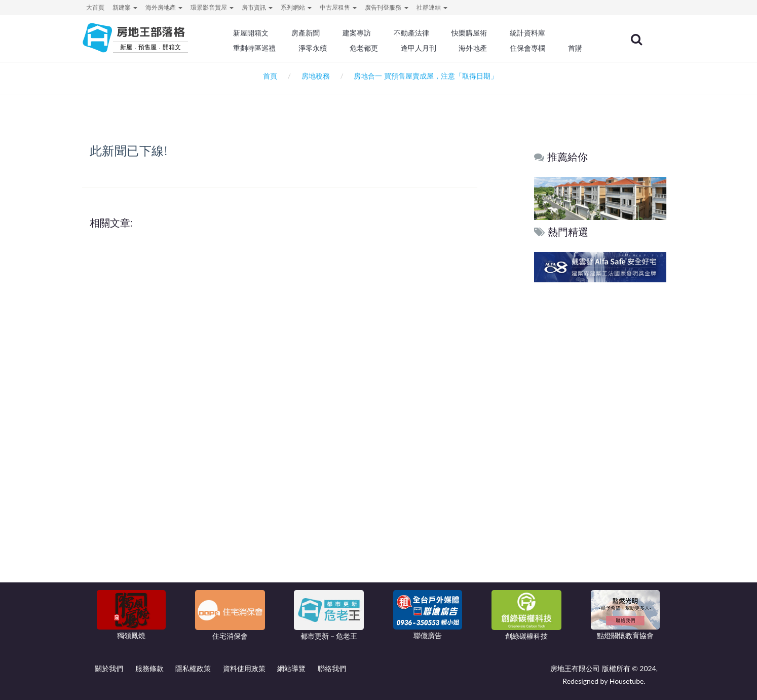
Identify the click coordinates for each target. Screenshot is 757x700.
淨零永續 (313, 48)
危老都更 (364, 48)
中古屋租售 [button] (338, 7)
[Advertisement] (601, 439)
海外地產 (473, 48)
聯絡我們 (332, 668)
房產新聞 (306, 33)
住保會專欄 (527, 48)
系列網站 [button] (296, 7)
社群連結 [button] (432, 7)
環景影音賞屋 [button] (212, 7)
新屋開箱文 (251, 33)
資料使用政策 (244, 668)
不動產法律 (411, 33)
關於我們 (109, 668)
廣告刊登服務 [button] (386, 7)
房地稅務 (316, 76)
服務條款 (149, 668)
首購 (575, 48)
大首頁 (95, 7)
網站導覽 (291, 668)
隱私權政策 (193, 668)
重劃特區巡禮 (255, 48)
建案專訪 (357, 33)
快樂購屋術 (469, 33)
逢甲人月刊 (419, 48)
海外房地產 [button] (164, 7)
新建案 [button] (125, 7)
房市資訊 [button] (257, 7)
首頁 (268, 76)
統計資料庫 (527, 33)
